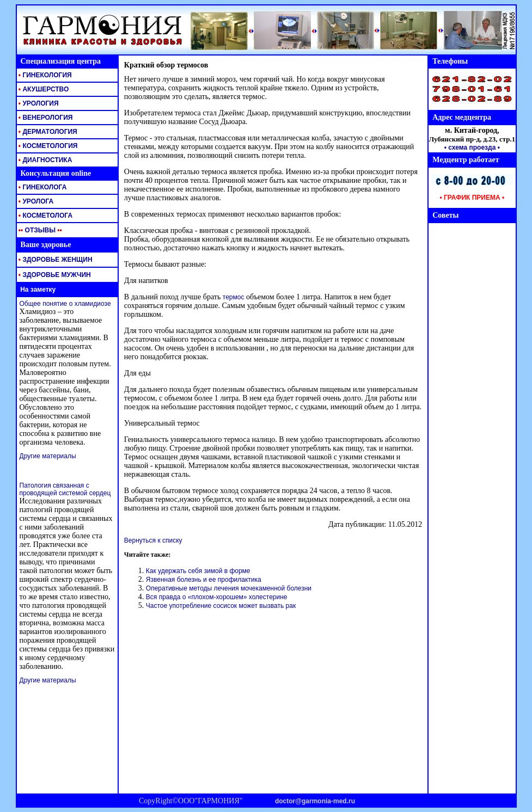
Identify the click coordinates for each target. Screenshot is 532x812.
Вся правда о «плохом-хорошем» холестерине (217, 597)
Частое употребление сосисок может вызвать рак (221, 606)
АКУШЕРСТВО (43, 89)
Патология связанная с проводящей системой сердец (65, 489)
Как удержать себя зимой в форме (198, 571)
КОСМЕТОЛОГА (45, 216)
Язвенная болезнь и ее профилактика (204, 580)
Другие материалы (48, 456)
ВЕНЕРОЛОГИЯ (45, 118)
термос (234, 297)
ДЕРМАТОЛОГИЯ (47, 132)
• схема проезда (470, 147)
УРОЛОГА (35, 201)
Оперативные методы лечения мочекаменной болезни (229, 588)
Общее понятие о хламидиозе (65, 304)
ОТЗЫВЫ (39, 230)
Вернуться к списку (153, 540)
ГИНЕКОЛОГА (42, 187)
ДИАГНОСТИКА (45, 160)
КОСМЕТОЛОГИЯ (47, 146)
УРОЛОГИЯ (38, 103)
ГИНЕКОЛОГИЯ (44, 75)
